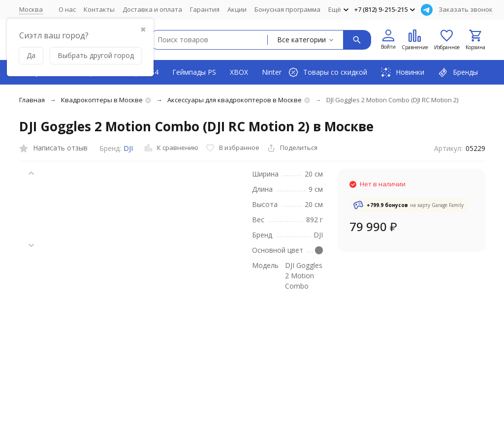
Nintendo (277, 72)
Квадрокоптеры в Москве (102, 100)
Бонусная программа (287, 9)
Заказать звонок (466, 9)
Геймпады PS (194, 72)
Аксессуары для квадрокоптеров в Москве (235, 100)
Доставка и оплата (152, 9)
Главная (32, 100)
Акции (237, 9)
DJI (128, 148)
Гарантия (205, 9)
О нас (67, 9)
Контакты (99, 9)
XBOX (239, 72)
